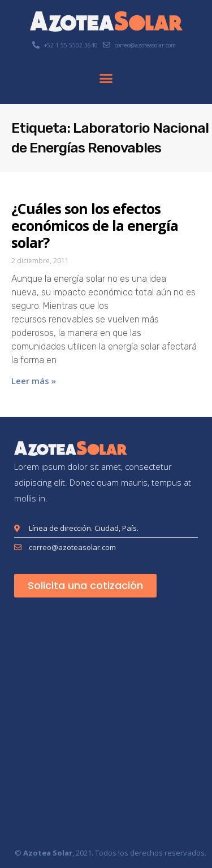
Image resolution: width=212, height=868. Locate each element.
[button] (106, 78)
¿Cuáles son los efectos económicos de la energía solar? (95, 225)
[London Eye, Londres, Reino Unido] (106, 725)
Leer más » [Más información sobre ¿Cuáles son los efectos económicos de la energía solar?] (34, 381)
